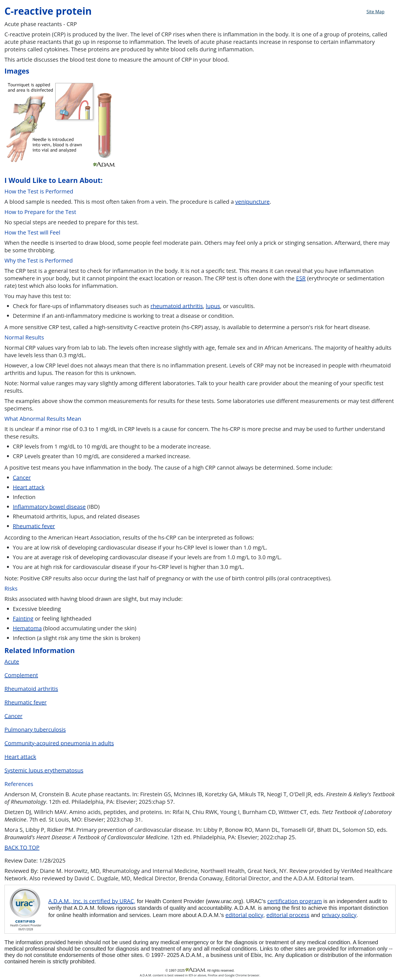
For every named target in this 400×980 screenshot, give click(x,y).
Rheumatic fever (34, 526)
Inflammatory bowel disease (49, 507)
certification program (294, 901)
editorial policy (244, 915)
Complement (21, 675)
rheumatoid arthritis (177, 306)
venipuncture (252, 202)
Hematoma (27, 628)
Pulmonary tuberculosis (35, 730)
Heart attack (29, 487)
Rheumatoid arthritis (31, 689)
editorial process (288, 915)
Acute (12, 662)
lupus (213, 306)
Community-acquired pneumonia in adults (59, 743)
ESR (301, 278)
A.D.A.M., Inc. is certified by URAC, (92, 901)
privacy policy (339, 915)
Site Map (375, 12)
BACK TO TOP (22, 847)
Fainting (23, 619)
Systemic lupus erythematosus (44, 770)
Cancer (22, 478)
